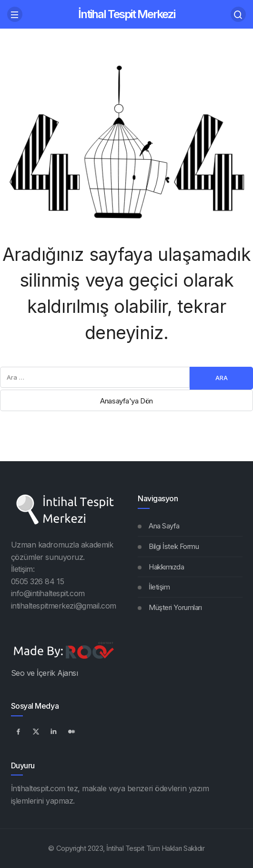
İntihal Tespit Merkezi (126, 14)
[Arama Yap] (238, 14)
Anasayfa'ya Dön (126, 401)
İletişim (159, 587)
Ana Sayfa (164, 526)
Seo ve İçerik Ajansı (45, 673)
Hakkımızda (167, 567)
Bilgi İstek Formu (174, 546)
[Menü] (15, 14)
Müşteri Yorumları (175, 607)
